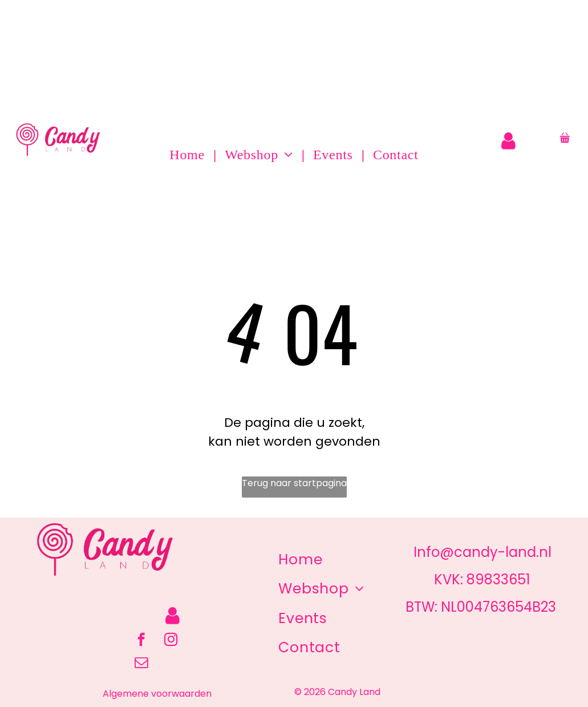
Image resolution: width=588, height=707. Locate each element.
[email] (141, 664)
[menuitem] (188, 155)
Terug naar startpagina (294, 483)
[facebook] (141, 641)
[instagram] (171, 641)
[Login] (508, 141)
